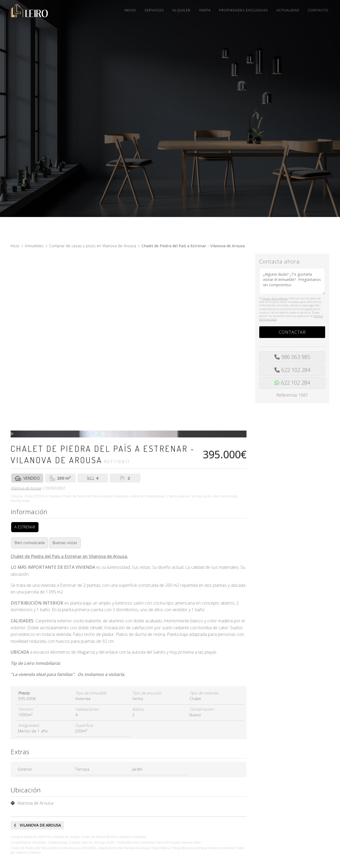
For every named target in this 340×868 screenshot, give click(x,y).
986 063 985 (296, 357)
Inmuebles (34, 246)
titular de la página (275, 298)
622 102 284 (296, 370)
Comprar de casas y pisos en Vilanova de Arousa (93, 246)
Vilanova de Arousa (26, 488)
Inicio (15, 246)
